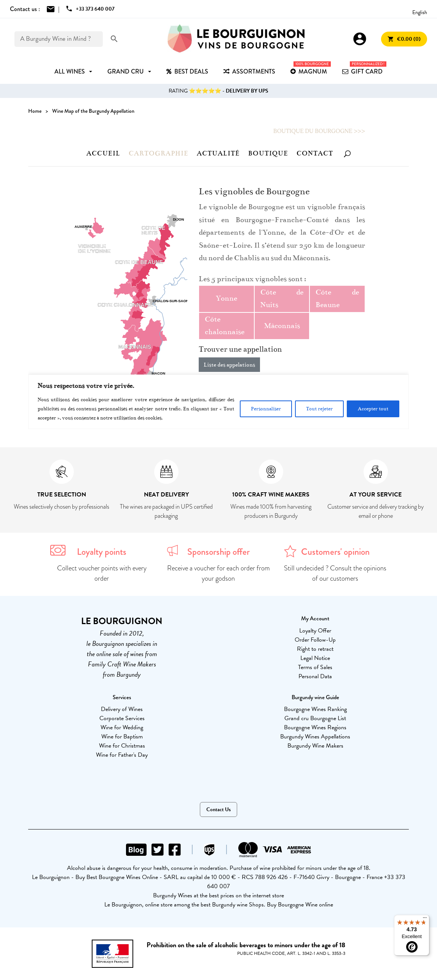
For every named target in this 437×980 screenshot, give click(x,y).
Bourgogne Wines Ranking (315, 709)
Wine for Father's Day (122, 755)
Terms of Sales (315, 667)
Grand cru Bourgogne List (315, 718)
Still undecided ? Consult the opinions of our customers (335, 573)
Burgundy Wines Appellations (315, 737)
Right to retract (315, 649)
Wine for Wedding (122, 727)
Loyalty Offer (315, 631)
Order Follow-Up (315, 640)
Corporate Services (122, 718)
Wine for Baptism (122, 737)
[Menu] (425, 919)
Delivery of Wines (122, 709)
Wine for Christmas (122, 746)
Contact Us (218, 809)
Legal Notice (315, 658)
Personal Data (315, 676)
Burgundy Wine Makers (315, 746)
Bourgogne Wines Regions (315, 727)
